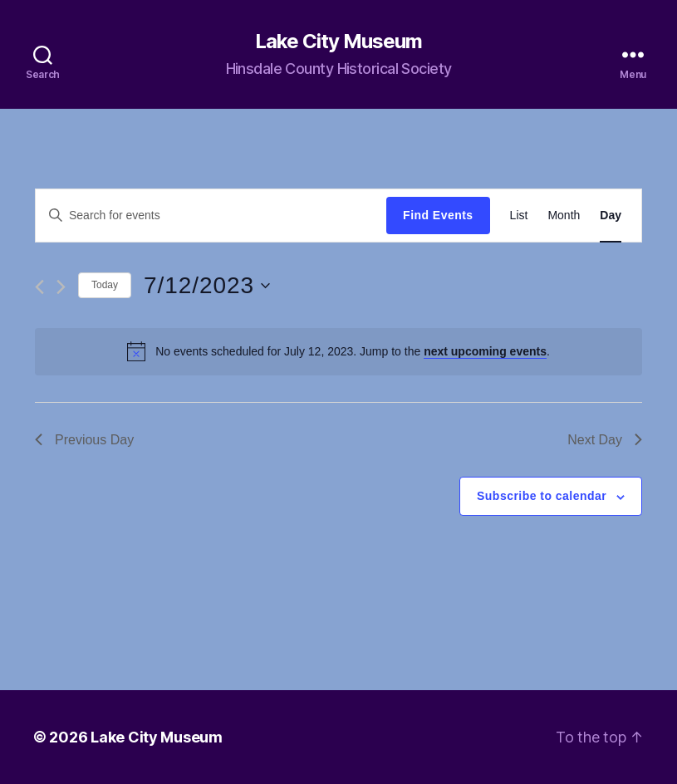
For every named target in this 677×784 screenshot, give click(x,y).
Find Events (438, 215)
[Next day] (61, 287)
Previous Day (84, 440)
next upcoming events (485, 351)
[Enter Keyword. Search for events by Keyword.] (211, 215)
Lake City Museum (338, 42)
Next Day (605, 440)
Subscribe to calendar (542, 496)
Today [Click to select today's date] (105, 285)
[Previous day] (39, 287)
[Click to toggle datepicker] (207, 286)
